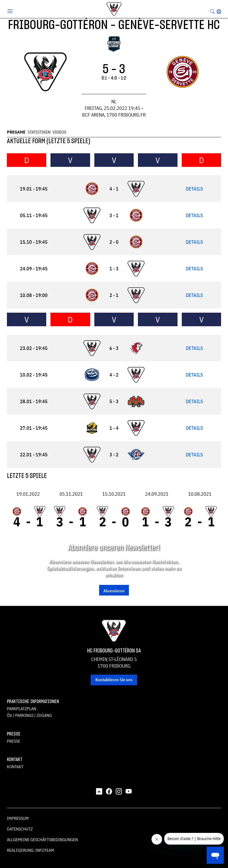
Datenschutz (20, 829)
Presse (14, 741)
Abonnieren (114, 591)
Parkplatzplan (22, 709)
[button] (219, 11)
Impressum (18, 818)
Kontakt (15, 767)
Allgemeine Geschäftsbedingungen (42, 840)
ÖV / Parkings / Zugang (29, 715)
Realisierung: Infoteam (31, 850)
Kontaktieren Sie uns (114, 680)
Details (194, 189)
